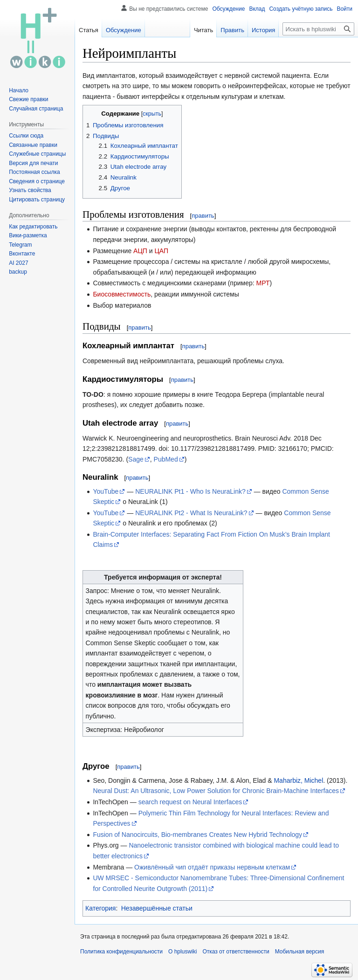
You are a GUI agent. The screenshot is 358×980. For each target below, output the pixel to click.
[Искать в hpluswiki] (318, 29)
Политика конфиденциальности (121, 952)
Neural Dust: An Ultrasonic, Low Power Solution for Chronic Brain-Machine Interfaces (216, 791)
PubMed (166, 459)
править (203, 216)
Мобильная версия (300, 952)
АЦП (140, 251)
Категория (100, 908)
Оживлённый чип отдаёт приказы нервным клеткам (212, 867)
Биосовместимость (122, 294)
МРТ (263, 283)
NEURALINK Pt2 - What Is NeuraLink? (191, 513)
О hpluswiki (182, 952)
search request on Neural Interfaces (190, 802)
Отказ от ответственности (236, 952)
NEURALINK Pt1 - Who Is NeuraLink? (190, 491)
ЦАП (161, 251)
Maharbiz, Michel (298, 780)
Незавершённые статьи (157, 908)
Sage (136, 459)
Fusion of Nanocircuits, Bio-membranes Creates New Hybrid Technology (197, 835)
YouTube (106, 491)
